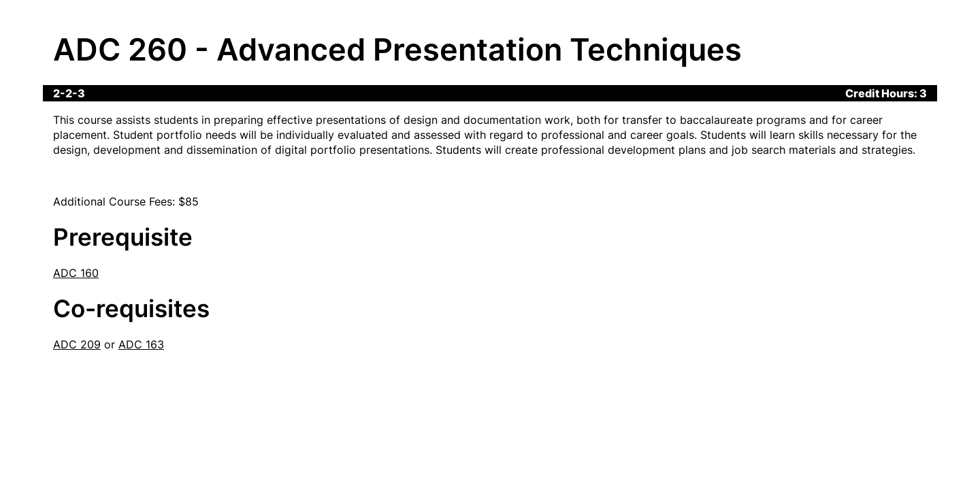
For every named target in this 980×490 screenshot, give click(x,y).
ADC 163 (141, 344)
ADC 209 (77, 344)
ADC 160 (76, 273)
